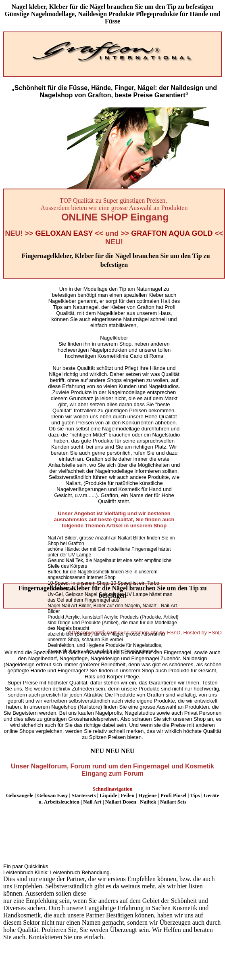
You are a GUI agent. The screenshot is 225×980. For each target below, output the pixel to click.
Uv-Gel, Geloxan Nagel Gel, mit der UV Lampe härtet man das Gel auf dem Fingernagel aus (110, 597)
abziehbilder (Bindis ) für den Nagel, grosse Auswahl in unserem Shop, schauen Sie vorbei (106, 637)
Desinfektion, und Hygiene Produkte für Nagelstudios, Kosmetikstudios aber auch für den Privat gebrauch (105, 648)
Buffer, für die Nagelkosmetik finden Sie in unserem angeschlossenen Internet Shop (103, 575)
